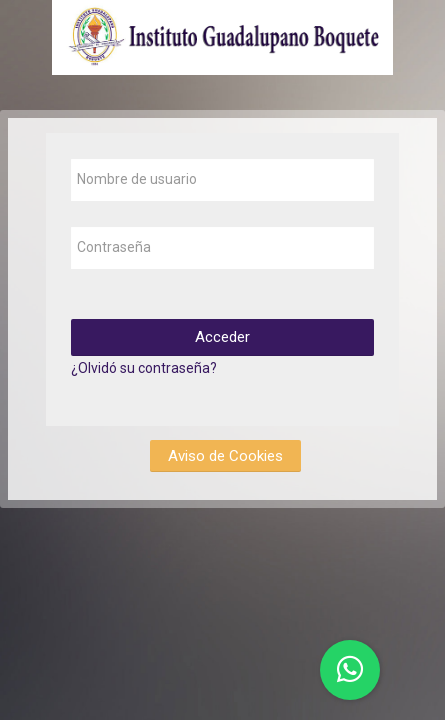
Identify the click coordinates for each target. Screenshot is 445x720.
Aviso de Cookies (225, 456)
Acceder (222, 337)
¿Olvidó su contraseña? (144, 368)
